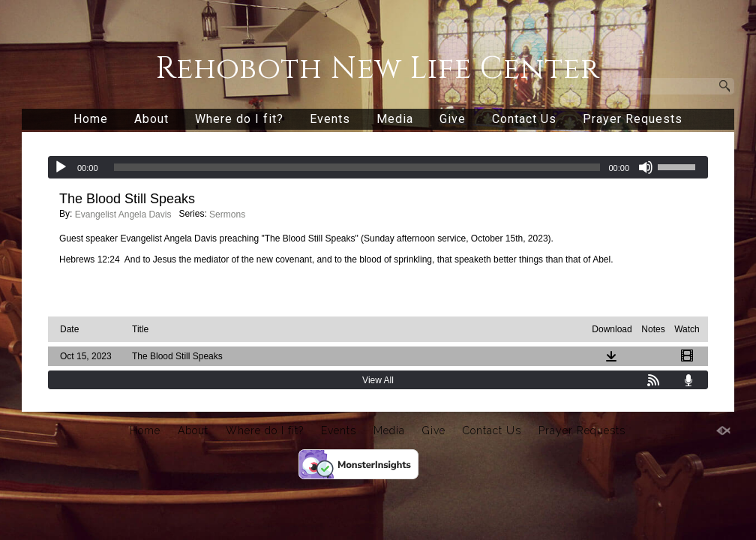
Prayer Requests (633, 119)
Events (330, 119)
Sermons (227, 214)
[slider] (357, 167)
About (151, 119)
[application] (378, 167)
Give (453, 119)
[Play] (61, 167)
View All (378, 380)
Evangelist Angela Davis (123, 214)
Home (91, 119)
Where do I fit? (239, 119)
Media (395, 119)
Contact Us (524, 119)
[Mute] (646, 167)
